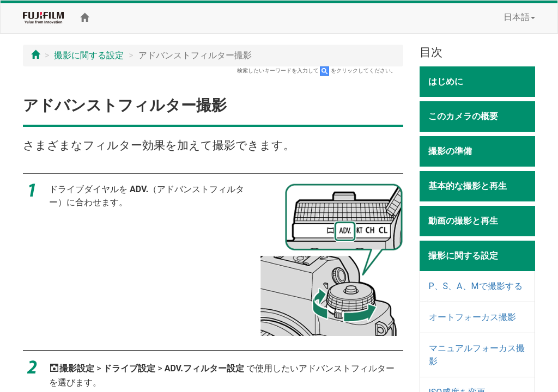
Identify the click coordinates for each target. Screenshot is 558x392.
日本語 (519, 17)
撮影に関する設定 (89, 55)
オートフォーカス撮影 (472, 317)
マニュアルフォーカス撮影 (477, 355)
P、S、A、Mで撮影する (476, 286)
